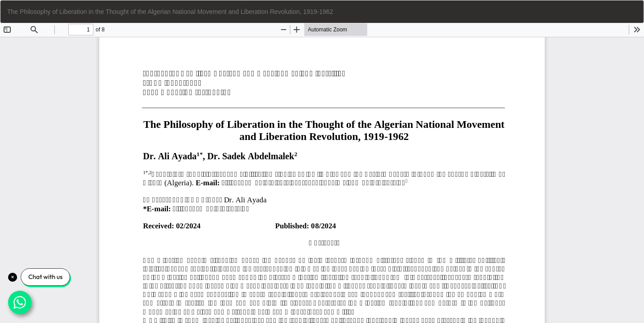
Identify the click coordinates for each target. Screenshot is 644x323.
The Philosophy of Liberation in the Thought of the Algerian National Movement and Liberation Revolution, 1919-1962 (170, 12)
